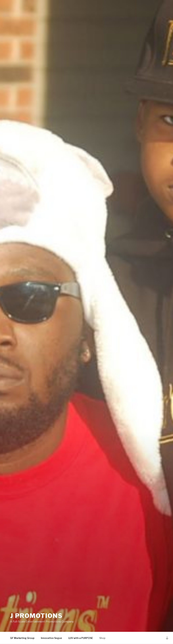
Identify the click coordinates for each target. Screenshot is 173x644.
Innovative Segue (51, 638)
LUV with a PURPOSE (81, 638)
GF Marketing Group (22, 638)
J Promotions (36, 616)
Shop (102, 638)
